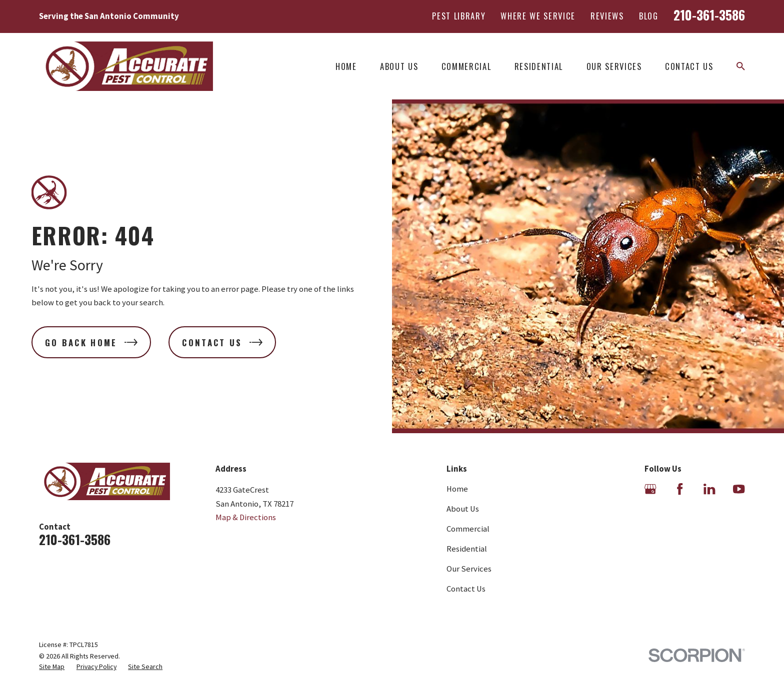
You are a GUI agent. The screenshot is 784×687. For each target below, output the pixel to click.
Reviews (607, 16)
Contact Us (466, 589)
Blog (649, 16)
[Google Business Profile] (650, 489)
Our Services (469, 569)
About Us (463, 509)
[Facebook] (680, 489)
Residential (467, 549)
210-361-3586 (709, 15)
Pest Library (459, 16)
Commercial (468, 529)
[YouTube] (739, 489)
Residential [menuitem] (539, 66)
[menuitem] (52, 667)
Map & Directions (246, 517)
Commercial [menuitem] (466, 66)
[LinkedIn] (709, 489)
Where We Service (538, 16)
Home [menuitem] (346, 66)
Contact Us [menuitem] (689, 66)
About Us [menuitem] (399, 66)
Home (457, 489)
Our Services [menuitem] (614, 66)
